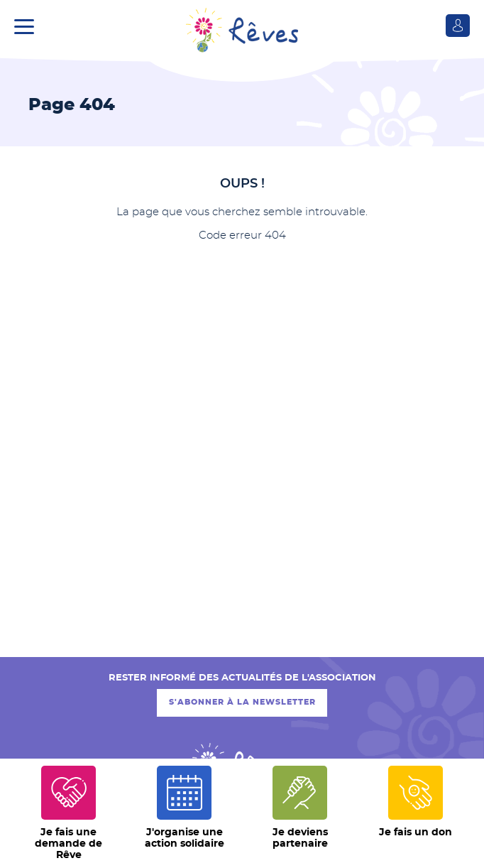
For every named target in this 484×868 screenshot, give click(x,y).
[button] (28, 25)
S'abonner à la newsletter (242, 702)
